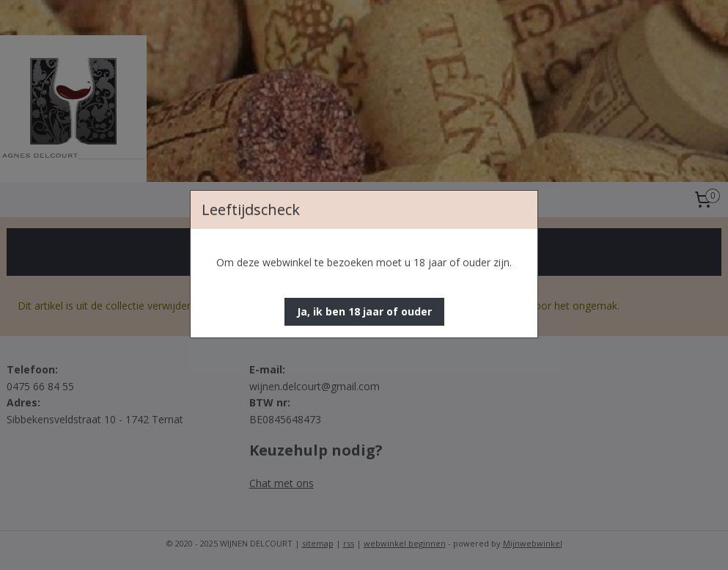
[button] (364, 312)
